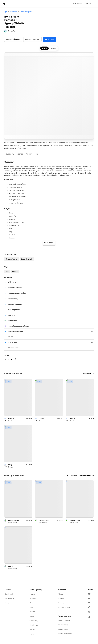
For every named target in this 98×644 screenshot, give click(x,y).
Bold (7, 271)
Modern (15, 271)
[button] (95, 4)
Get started (82, 4)
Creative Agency (12, 259)
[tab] (10, 154)
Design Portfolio (27, 259)
